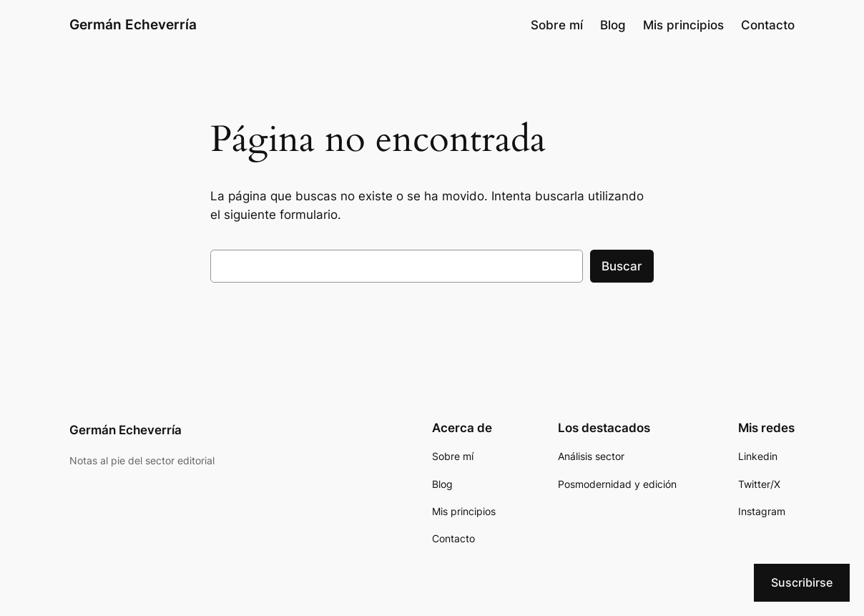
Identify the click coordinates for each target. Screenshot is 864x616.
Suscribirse (802, 582)
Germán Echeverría (133, 25)
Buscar (622, 266)
